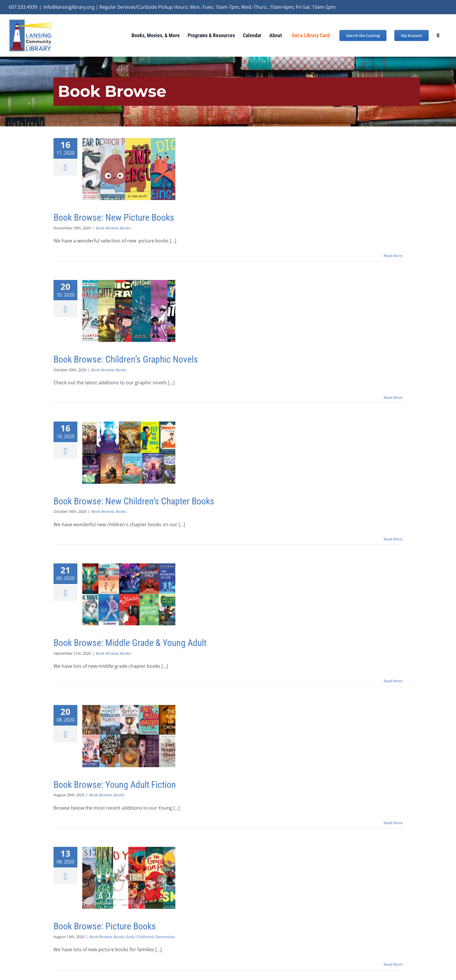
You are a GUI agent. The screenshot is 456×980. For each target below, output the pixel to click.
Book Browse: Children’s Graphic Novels (126, 359)
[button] (438, 35)
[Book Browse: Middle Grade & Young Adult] (129, 594)
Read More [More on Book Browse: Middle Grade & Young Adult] (393, 681)
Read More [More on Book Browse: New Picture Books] (393, 256)
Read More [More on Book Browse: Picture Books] (393, 964)
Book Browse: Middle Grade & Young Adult (130, 643)
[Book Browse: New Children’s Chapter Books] (129, 452)
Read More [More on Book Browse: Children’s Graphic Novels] (393, 397)
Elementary (165, 937)
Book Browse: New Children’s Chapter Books (134, 501)
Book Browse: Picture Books (105, 926)
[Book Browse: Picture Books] (129, 878)
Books (125, 228)
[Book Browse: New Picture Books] (129, 169)
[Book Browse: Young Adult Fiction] (129, 736)
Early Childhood (140, 937)
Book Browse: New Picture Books (114, 217)
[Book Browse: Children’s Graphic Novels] (129, 311)
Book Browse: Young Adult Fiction (115, 785)
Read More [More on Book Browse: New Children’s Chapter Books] (393, 539)
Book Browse (107, 228)
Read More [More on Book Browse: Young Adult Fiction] (393, 823)
